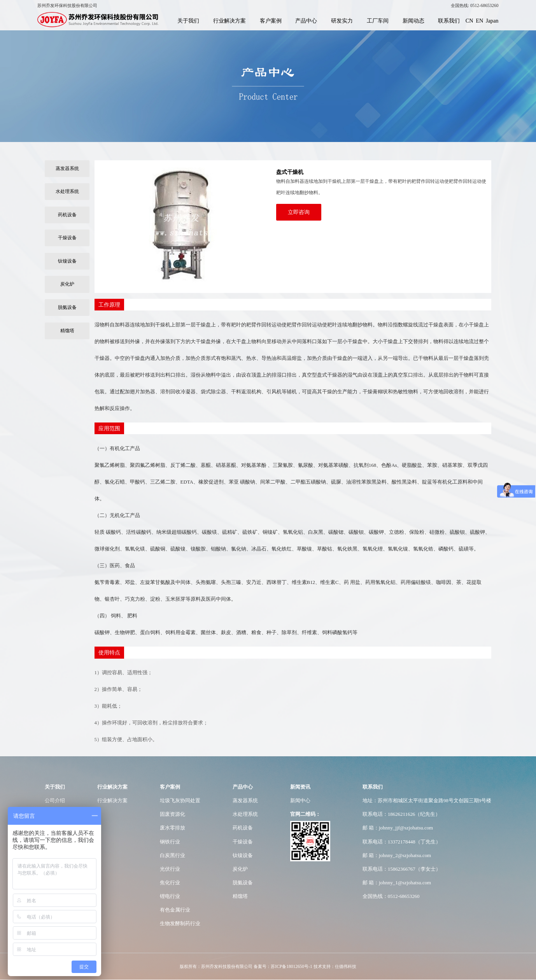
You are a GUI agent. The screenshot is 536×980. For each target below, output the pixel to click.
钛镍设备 (67, 261)
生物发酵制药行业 (180, 923)
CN (469, 21)
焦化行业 (170, 883)
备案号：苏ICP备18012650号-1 (283, 966)
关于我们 (188, 21)
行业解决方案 (229, 21)
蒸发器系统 (67, 168)
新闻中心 (300, 800)
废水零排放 (173, 828)
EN (479, 21)
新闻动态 (413, 21)
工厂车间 (378, 21)
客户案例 (271, 21)
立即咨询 (299, 212)
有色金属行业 (175, 910)
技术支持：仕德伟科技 (335, 966)
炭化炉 (67, 284)
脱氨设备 (67, 307)
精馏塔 (67, 331)
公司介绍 (55, 800)
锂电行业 (170, 896)
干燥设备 (67, 238)
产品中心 (306, 21)
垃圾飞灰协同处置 (180, 800)
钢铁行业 (170, 842)
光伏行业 (170, 869)
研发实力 (342, 21)
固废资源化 (173, 814)
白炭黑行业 (173, 855)
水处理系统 (67, 191)
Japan (492, 21)
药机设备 (67, 215)
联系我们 (449, 21)
